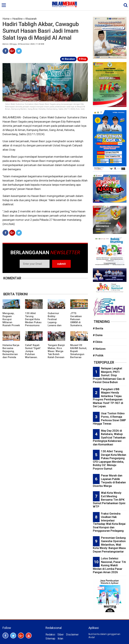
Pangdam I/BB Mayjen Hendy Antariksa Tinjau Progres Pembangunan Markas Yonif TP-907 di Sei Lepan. (108, 398)
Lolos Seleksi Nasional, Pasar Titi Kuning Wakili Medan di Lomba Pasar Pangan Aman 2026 (109, 565)
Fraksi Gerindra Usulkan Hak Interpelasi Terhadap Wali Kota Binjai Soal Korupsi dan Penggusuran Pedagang (109, 522)
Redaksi (50, 635)
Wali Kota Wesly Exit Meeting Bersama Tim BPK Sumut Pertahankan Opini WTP (109, 500)
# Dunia (98, 335)
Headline (17, 19)
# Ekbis (98, 342)
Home (6, 19)
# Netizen (99, 349)
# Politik (98, 355)
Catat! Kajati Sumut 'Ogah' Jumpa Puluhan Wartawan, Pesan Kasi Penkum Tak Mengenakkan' (34, 356)
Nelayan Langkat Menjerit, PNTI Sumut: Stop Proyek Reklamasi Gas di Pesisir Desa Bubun (109, 375)
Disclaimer (72, 635)
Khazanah (31, 19)
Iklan (60, 639)
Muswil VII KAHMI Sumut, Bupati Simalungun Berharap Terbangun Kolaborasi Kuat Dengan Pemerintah (79, 357)
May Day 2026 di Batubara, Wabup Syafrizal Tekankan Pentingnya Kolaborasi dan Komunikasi (109, 438)
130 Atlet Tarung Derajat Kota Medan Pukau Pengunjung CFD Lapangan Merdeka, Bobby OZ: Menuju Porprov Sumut (110, 460)
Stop (83, 59)
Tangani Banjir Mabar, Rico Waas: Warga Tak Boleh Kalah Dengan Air (56, 353)
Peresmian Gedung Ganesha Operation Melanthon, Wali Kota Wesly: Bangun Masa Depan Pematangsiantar (109, 545)
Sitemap (50, 639)
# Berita (98, 328)
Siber (61, 635)
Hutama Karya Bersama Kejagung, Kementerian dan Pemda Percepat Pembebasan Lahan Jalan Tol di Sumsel (11, 357)
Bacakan (68, 59)
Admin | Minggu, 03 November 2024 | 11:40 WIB (23, 44)
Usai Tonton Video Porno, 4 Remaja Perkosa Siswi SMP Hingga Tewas (109, 419)
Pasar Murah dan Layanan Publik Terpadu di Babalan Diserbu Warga (109, 481)
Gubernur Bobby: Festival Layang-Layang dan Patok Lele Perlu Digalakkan (55, 324)
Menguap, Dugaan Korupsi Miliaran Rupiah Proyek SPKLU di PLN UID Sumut (11, 322)
